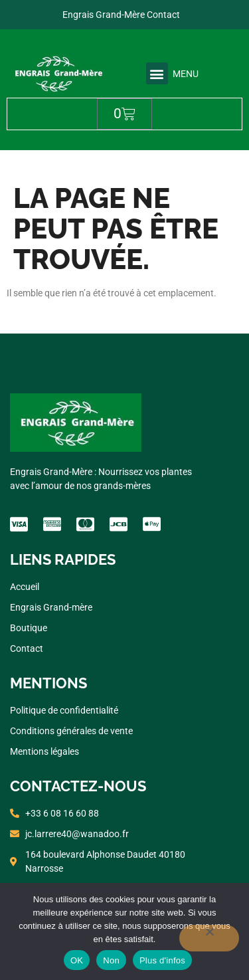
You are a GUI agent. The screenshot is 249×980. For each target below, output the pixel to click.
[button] (157, 73)
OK (77, 960)
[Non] (209, 938)
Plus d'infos (162, 960)
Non (111, 960)
